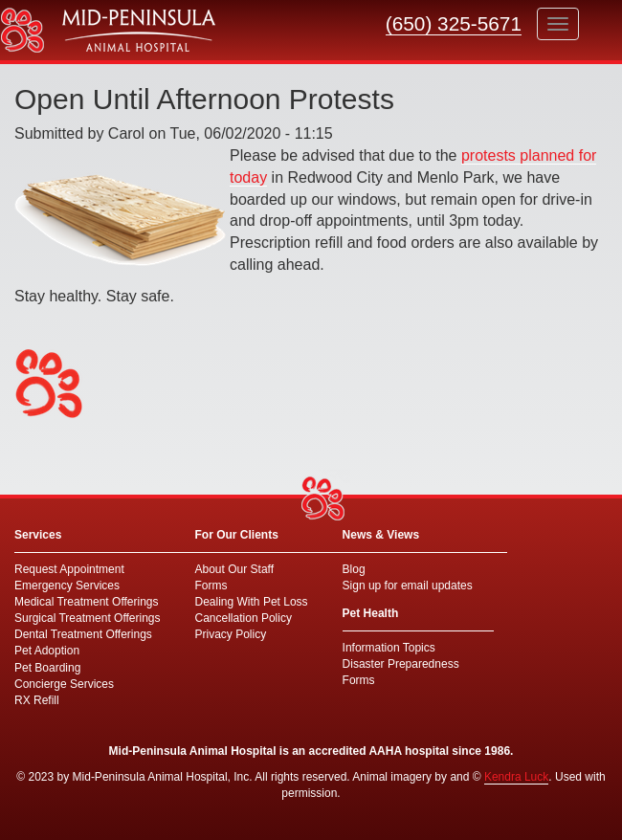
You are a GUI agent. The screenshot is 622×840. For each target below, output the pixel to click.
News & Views (381, 535)
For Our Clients (237, 535)
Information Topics (389, 648)
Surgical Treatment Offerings (88, 618)
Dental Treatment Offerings (83, 634)
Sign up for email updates (408, 586)
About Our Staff (235, 569)
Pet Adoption (47, 651)
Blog (354, 569)
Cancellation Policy (244, 618)
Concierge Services (64, 684)
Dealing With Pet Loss (252, 602)
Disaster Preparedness (401, 664)
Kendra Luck (516, 777)
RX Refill (37, 700)
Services (38, 535)
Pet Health (371, 613)
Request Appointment (69, 569)
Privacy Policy (231, 634)
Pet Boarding (47, 668)
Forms (211, 586)
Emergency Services (67, 586)
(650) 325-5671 (454, 23)
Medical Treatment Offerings (87, 602)
